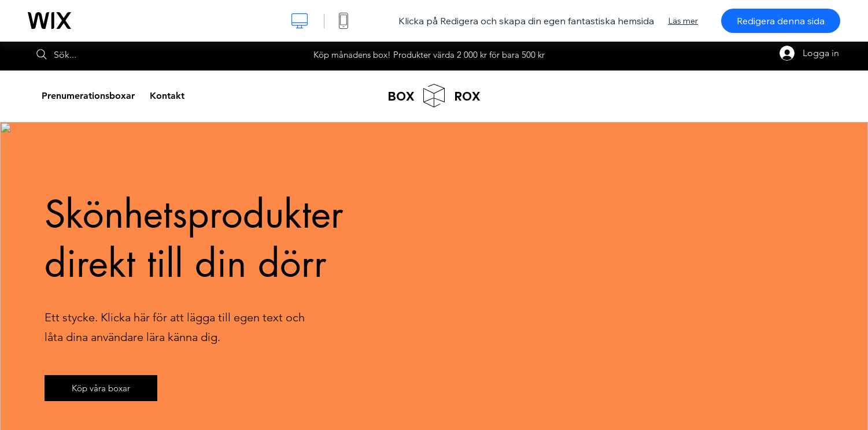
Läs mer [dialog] (683, 21)
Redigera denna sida (781, 21)
